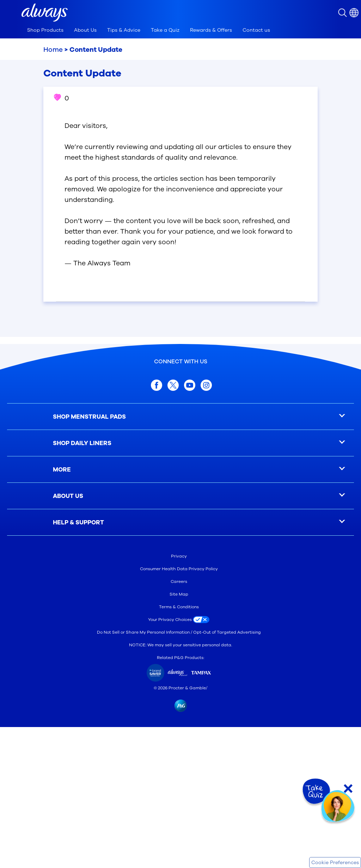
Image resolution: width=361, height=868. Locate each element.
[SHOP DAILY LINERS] (180, 443)
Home (53, 50)
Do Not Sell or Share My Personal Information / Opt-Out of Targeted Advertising (179, 632)
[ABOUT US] (180, 496)
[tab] (45, 30)
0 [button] (62, 98)
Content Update (96, 50)
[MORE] (180, 470)
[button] (45, 13)
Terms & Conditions (179, 607)
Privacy (179, 556)
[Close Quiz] (348, 789)
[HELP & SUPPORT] (180, 522)
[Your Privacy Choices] (180, 620)
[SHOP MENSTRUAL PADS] (180, 417)
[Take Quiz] (316, 792)
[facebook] (157, 385)
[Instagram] (206, 385)
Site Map (179, 594)
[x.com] (173, 385)
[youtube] (190, 385)
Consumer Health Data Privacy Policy (179, 569)
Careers (179, 581)
